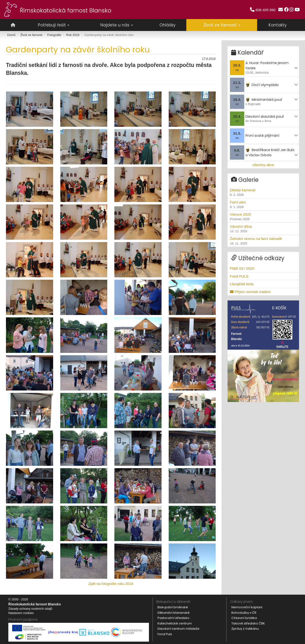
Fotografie (54, 35)
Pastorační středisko (173, 618)
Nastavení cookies (21, 613)
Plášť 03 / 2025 (242, 267)
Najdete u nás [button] (117, 25)
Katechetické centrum (175, 623)
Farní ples (263, 204)
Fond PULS (239, 275)
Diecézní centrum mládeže (178, 629)
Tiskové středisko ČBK (248, 623)
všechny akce (263, 164)
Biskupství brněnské (173, 607)
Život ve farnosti (31, 35)
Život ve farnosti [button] (222, 25)
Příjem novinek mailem (250, 291)
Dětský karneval (263, 192)
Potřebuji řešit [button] (54, 25)
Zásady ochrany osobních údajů (30, 609)
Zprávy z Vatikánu (245, 629)
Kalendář (247, 52)
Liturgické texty (242, 283)
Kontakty (278, 25)
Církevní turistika (244, 618)
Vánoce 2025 (263, 216)
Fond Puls (165, 634)
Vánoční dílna (263, 228)
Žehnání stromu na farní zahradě (263, 240)
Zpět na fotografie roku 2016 (111, 584)
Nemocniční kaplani (247, 607)
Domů (11, 35)
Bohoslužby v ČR (244, 613)
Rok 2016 (73, 35)
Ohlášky (168, 25)
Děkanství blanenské (174, 613)
